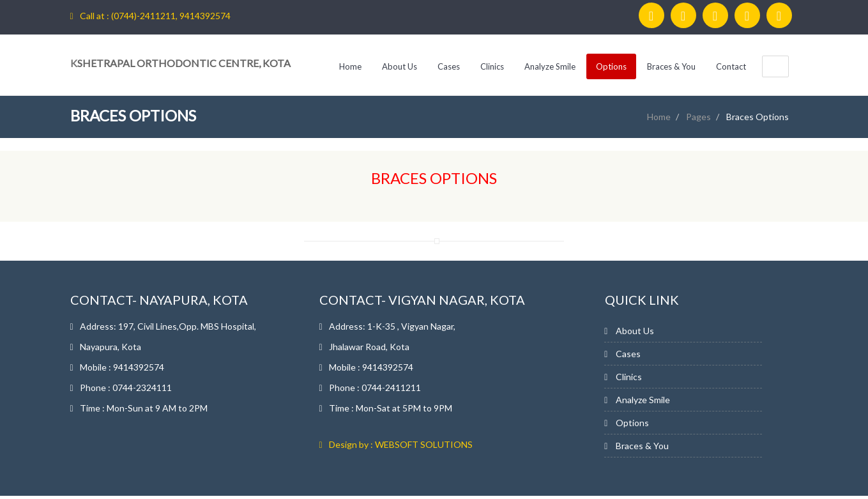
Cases (449, 66)
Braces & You (671, 66)
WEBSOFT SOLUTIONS (424, 444)
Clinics (492, 66)
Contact (731, 66)
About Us (400, 66)
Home (350, 66)
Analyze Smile (550, 66)
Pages (698, 117)
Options (611, 66)
